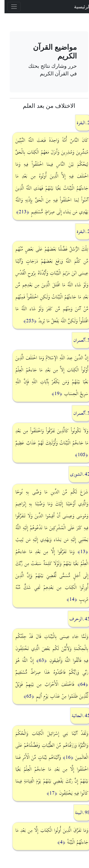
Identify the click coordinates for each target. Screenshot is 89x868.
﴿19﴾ (52, 394)
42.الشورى (75, 474)
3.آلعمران (77, 340)
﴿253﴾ (26, 321)
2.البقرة (79, 123)
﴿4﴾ (57, 842)
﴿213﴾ (18, 212)
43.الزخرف (75, 619)
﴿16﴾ (64, 757)
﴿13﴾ (78, 552)
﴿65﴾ (24, 696)
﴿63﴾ (37, 660)
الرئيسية (78, 7)
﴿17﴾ (47, 793)
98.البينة (78, 813)
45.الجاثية (76, 716)
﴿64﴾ (78, 684)
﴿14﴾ (67, 599)
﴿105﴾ (77, 455)
